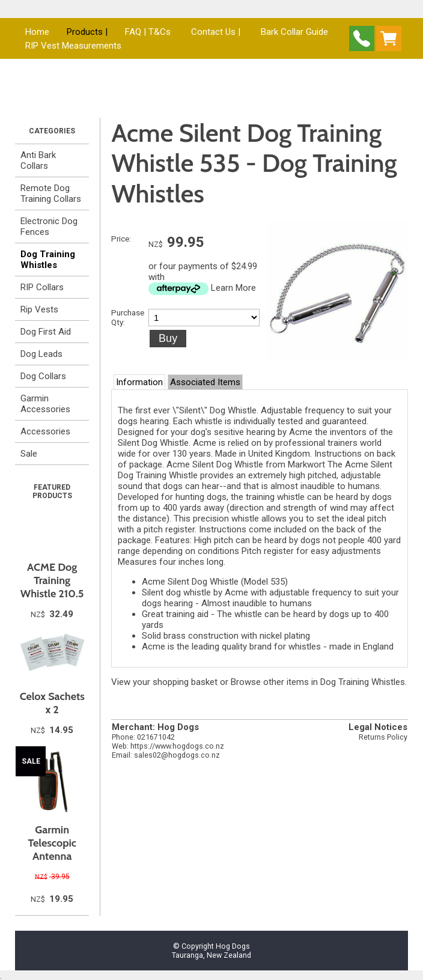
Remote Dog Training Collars (51, 193)
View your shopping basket (164, 682)
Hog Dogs (233, 946)
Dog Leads (41, 354)
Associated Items (205, 382)
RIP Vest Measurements (73, 46)
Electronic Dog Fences (49, 227)
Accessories (45, 431)
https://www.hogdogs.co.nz (177, 746)
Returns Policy (383, 737)
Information (139, 382)
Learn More (233, 288)
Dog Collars (43, 376)
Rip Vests (39, 309)
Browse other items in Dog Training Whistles (318, 682)
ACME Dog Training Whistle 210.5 (52, 580)
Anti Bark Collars (38, 160)
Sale (29, 454)
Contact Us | (216, 32)
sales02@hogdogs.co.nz (177, 755)
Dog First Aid (46, 332)
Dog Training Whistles (48, 260)
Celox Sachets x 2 (52, 703)
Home (37, 32)
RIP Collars (42, 287)
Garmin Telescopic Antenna (52, 843)
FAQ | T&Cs (148, 32)
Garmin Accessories (45, 404)
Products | (87, 32)
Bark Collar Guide (294, 32)
